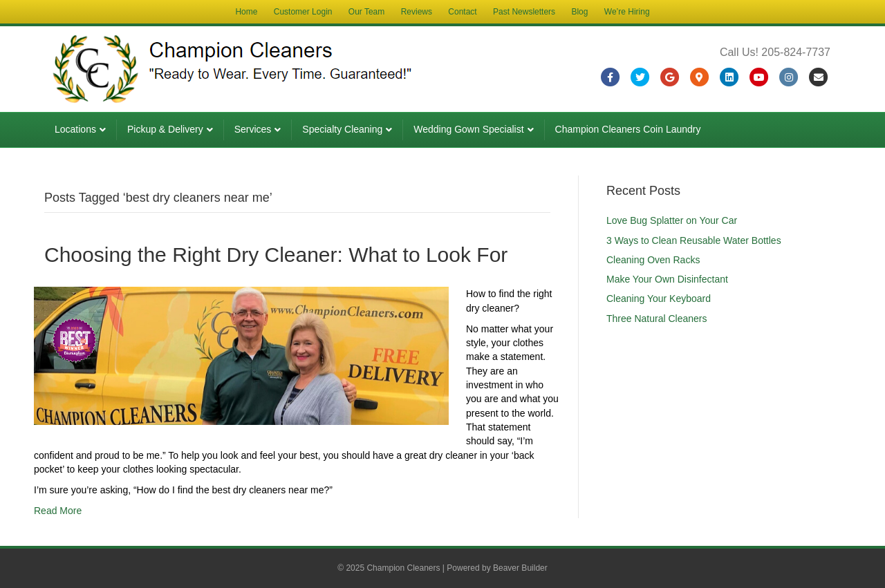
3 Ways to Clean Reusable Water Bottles (694, 240)
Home (246, 12)
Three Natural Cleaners (657, 319)
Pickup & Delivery (165, 129)
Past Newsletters (524, 12)
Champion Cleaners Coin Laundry (628, 129)
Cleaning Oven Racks (653, 260)
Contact (462, 12)
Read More (58, 511)
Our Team (366, 12)
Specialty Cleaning (342, 129)
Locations (75, 129)
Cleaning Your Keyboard (659, 298)
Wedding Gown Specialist (468, 129)
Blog (579, 12)
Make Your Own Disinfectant (667, 279)
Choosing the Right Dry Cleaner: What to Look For (276, 255)
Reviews (417, 12)
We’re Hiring (627, 12)
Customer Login (303, 12)
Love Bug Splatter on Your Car (672, 220)
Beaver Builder (520, 568)
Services (253, 129)
